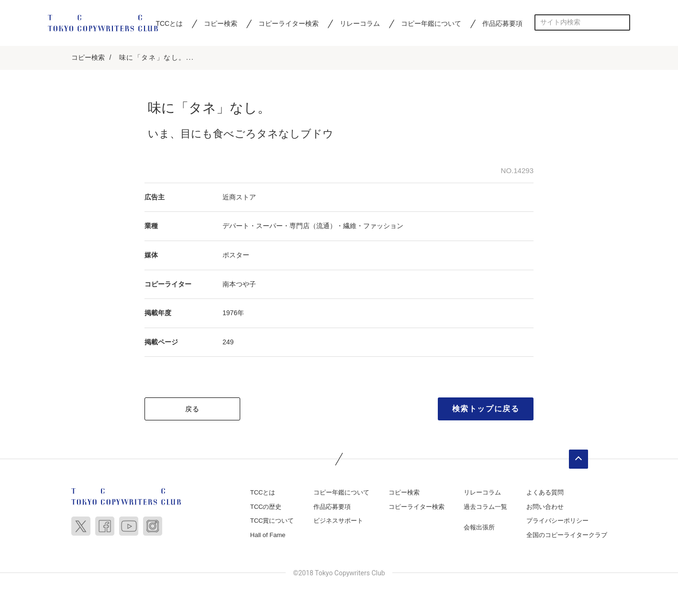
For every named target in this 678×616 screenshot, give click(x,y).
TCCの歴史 (266, 507)
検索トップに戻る (486, 409)
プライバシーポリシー (557, 521)
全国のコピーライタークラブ (567, 535)
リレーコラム (360, 23)
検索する (622, 22)
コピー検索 (221, 23)
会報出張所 (479, 527)
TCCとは (169, 23)
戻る (193, 409)
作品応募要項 (502, 23)
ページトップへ (578, 459)
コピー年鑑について (431, 23)
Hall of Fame (268, 535)
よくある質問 (545, 492)
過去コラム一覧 (485, 507)
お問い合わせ (545, 507)
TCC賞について (272, 521)
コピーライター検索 (289, 23)
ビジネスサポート (338, 521)
